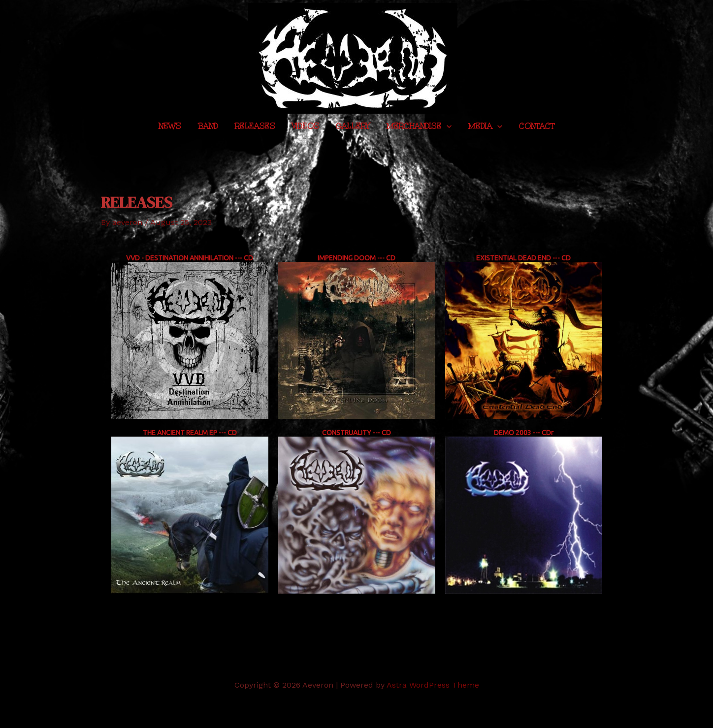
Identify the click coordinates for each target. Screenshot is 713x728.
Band (208, 126)
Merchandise (419, 126)
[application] (447, 126)
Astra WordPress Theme (433, 685)
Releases (255, 126)
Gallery (353, 126)
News (170, 126)
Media (485, 126)
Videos (306, 126)
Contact (537, 126)
